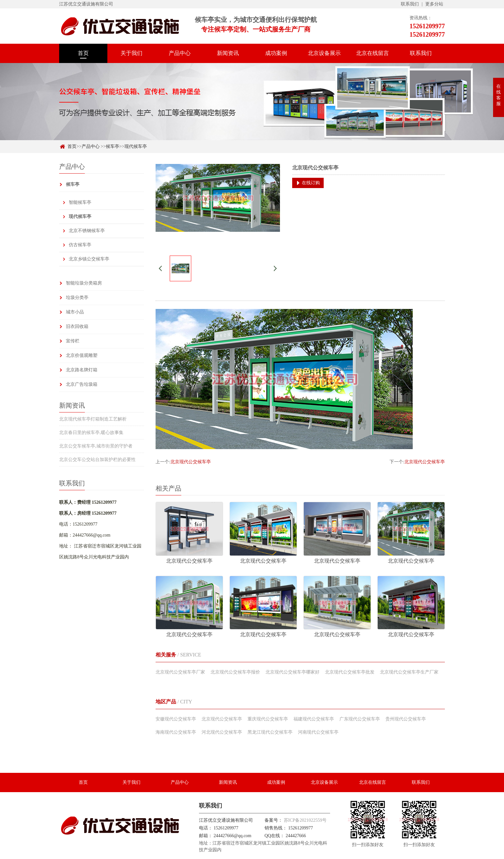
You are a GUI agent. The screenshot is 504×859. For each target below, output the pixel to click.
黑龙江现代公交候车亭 (270, 732)
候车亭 (113, 146)
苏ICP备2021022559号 (305, 820)
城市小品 (75, 312)
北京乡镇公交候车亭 (89, 259)
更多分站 (434, 4)
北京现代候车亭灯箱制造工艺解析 (93, 419)
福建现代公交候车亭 (314, 719)
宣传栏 (73, 341)
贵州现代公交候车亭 (406, 719)
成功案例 (276, 53)
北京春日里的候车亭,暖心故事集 (91, 433)
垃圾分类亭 (77, 298)
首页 (83, 53)
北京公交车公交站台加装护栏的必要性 (97, 460)
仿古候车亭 (80, 245)
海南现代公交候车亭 (176, 732)
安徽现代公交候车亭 (176, 719)
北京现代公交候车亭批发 (350, 672)
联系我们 (410, 4)
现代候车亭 (136, 146)
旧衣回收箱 (77, 326)
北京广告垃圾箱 (82, 384)
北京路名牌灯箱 (82, 370)
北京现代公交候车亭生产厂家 (409, 672)
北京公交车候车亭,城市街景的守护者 (96, 446)
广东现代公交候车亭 (360, 719)
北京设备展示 (324, 53)
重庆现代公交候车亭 (268, 719)
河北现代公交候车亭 (222, 732)
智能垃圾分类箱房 (84, 283)
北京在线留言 (373, 53)
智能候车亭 (80, 202)
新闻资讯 (228, 53)
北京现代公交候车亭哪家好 (292, 672)
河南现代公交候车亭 (318, 732)
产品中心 (180, 53)
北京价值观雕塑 (82, 355)
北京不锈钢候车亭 (87, 231)
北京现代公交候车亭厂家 (180, 672)
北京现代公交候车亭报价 (235, 672)
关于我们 (131, 53)
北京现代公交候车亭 (191, 462)
